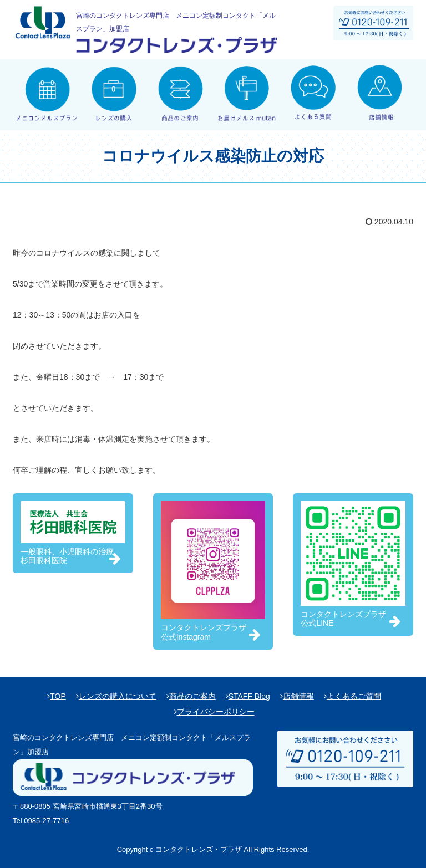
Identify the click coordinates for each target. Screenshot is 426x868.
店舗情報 (298, 696)
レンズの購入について (118, 696)
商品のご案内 (192, 696)
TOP (58, 696)
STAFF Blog (249, 696)
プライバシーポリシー (216, 712)
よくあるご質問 (354, 696)
